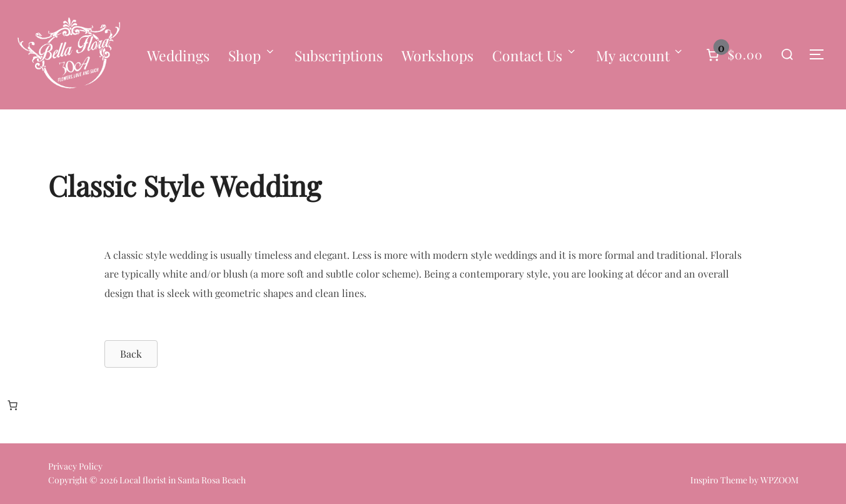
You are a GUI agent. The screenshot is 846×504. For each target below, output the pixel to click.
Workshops (437, 55)
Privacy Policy (75, 466)
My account (640, 55)
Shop (252, 55)
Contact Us (535, 55)
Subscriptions (339, 55)
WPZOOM (779, 480)
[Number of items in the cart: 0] (733, 55)
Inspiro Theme (719, 480)
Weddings (178, 55)
